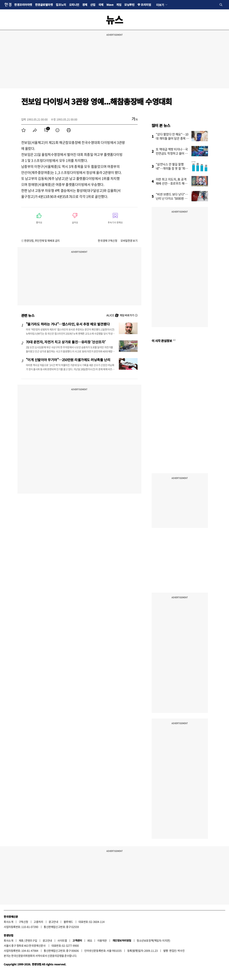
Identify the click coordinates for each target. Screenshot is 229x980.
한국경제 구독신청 (107, 240)
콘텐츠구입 (31, 940)
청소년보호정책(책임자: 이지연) (153, 940)
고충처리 (38, 922)
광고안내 (53, 922)
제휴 (21, 940)
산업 (93, 5)
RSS (90, 940)
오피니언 (74, 5)
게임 (119, 5)
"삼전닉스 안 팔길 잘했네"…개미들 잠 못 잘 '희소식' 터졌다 (172, 168)
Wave (110, 5)
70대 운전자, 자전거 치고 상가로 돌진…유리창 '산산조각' (66, 342)
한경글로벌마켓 (44, 5)
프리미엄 (146, 5)
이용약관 (102, 940)
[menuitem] (24, 130)
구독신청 (23, 922)
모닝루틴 (129, 5)
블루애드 (68, 922)
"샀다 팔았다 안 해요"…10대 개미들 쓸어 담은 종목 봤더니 (173, 138)
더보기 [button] (160, 5)
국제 (101, 5)
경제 (85, 5)
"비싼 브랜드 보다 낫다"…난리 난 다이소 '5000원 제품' (172, 198)
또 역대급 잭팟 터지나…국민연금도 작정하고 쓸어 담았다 (172, 153)
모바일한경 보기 (129, 240)
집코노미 (61, 5)
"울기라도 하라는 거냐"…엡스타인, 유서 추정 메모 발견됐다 (68, 324)
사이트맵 (62, 940)
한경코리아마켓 (23, 5)
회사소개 (8, 922)
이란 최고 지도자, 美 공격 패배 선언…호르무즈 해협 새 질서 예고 (172, 183)
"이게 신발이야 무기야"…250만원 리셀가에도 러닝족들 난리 (68, 360)
